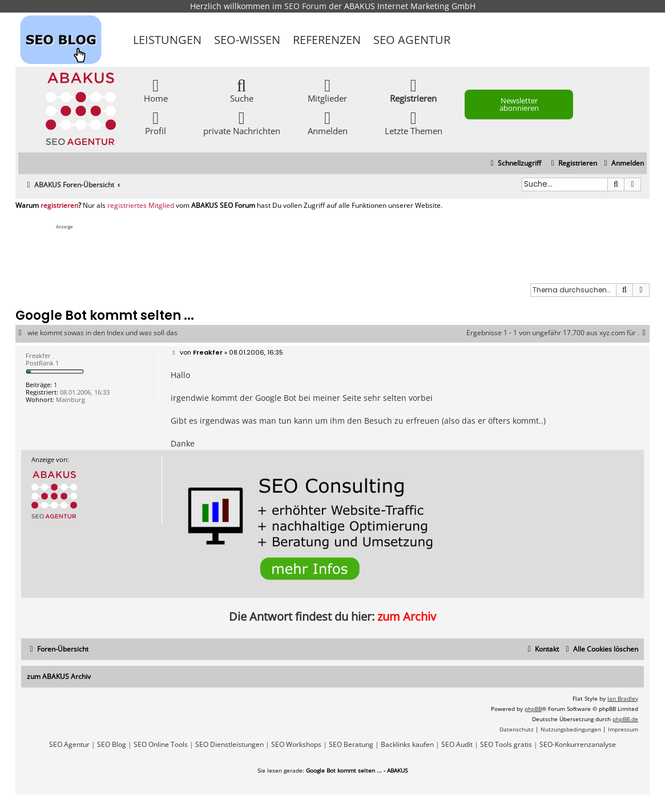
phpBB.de (625, 719)
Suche (242, 90)
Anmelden (328, 122)
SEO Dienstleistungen (229, 745)
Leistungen (167, 40)
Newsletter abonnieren (519, 104)
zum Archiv (407, 616)
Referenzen (327, 40)
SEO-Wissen (247, 40)
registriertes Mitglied (141, 206)
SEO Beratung (351, 745)
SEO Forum (305, 6)
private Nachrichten (242, 122)
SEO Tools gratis (506, 745)
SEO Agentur (412, 40)
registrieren (59, 206)
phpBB (533, 709)
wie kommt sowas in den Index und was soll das (102, 333)
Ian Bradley (623, 698)
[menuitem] (622, 164)
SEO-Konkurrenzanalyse (578, 745)
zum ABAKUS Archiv (59, 676)
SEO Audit (457, 745)
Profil (156, 122)
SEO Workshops (296, 745)
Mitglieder (327, 90)
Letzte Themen (414, 122)
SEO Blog (112, 745)
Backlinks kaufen (407, 745)
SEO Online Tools (161, 745)
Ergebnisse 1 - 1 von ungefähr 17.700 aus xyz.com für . (558, 333)
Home (156, 90)
